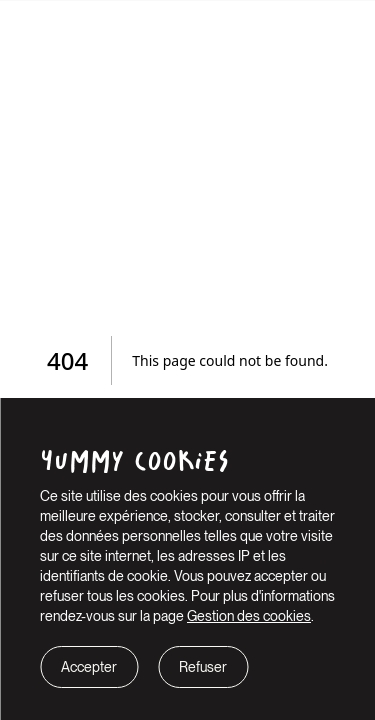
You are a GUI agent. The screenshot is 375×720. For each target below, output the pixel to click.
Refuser (203, 667)
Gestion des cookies (249, 616)
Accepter (89, 667)
